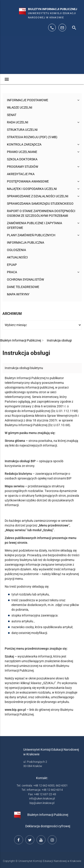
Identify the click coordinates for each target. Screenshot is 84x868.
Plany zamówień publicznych (31, 235)
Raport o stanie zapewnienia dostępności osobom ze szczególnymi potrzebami (41, 213)
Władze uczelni (20, 107)
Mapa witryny (18, 294)
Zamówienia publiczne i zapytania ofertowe (34, 225)
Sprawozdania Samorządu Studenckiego (40, 204)
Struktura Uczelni (22, 130)
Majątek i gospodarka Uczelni (32, 189)
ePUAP (12, 265)
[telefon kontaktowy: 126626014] (52, 28)
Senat (12, 115)
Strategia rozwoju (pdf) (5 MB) (32, 137)
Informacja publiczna (26, 243)
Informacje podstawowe (28, 100)
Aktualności (17, 257)
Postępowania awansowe (28, 181)
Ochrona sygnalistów (25, 279)
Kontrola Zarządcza (24, 144)
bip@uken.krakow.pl (42, 803)
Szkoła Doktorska (22, 159)
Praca (12, 272)
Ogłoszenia (16, 250)
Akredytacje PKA (21, 174)
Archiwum (12, 314)
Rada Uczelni (18, 122)
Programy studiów (23, 167)
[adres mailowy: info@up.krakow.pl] (62, 28)
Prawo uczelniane (22, 152)
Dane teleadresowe (23, 287)
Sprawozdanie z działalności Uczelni (38, 196)
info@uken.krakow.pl (42, 798)
